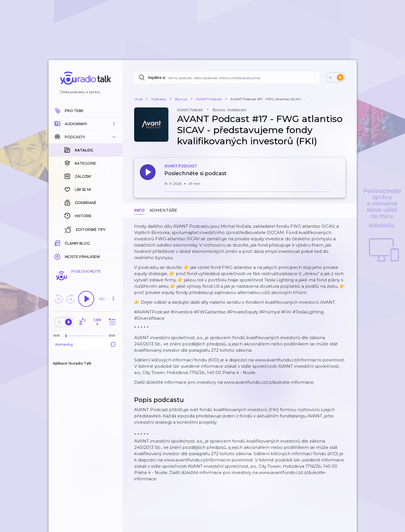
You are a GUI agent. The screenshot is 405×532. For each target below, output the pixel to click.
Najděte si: (157, 78)
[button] (86, 124)
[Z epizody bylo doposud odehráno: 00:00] (58, 336)
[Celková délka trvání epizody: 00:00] (113, 336)
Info (139, 210)
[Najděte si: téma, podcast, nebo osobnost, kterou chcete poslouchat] (227, 77)
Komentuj (86, 344)
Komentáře (163, 210)
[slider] (66, 336)
